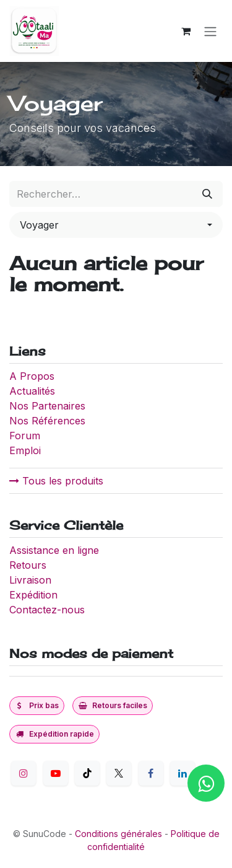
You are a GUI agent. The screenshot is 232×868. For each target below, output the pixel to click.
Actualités (32, 391)
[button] (116, 225)
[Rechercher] (207, 194)
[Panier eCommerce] (186, 31)
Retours (28, 565)
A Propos (33, 376)
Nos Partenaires (47, 406)
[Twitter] (119, 773)
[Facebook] (151, 773)
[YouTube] (56, 773)
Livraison (30, 580)
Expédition (33, 595)
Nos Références (47, 421)
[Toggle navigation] (210, 31)
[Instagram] (24, 773)
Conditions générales (118, 834)
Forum (25, 436)
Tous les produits (56, 481)
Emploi (25, 450)
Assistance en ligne (54, 550)
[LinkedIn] (183, 773)
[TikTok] (87, 773)
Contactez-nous (47, 610)
